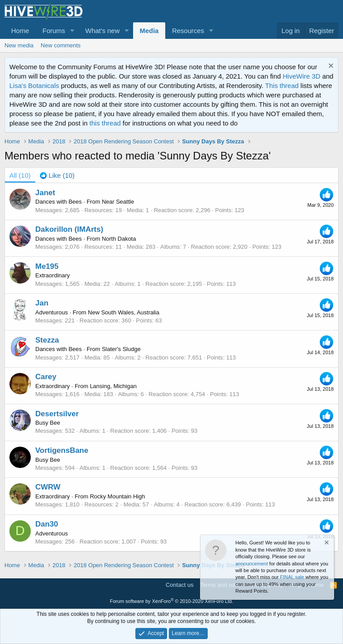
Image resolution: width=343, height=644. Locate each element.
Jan (42, 303)
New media (19, 45)
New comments (61, 45)
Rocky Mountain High (117, 496)
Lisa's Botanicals (34, 86)
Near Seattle (118, 202)
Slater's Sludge (121, 349)
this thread (105, 123)
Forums (54, 31)
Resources (188, 31)
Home (20, 31)
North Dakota (119, 239)
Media (149, 31)
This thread (282, 86)
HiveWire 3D (301, 76)
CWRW (48, 487)
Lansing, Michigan (113, 386)
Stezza (47, 340)
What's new (102, 31)
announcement (252, 564)
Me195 (47, 266)
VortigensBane (62, 450)
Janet (45, 193)
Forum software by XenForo (171, 601)
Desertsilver (57, 414)
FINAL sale (292, 577)
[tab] (57, 175)
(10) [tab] (20, 175)
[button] (72, 31)
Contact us (180, 585)
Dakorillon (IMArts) (69, 229)
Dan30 (47, 524)
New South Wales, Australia (124, 312)
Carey (46, 377)
